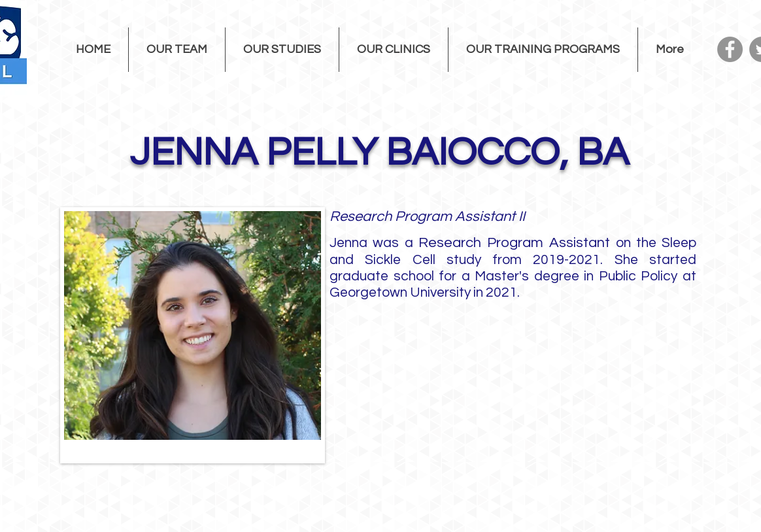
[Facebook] (730, 49)
